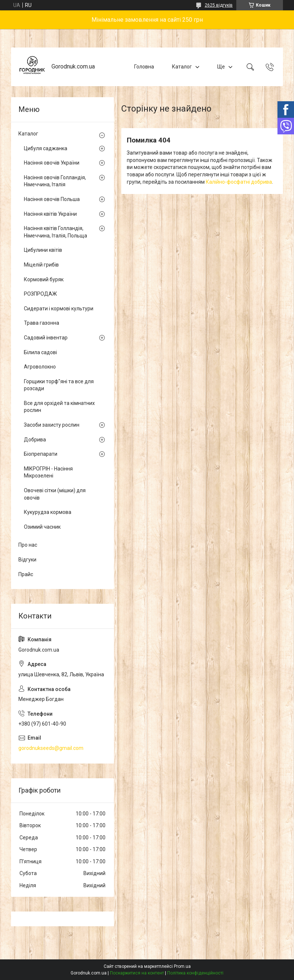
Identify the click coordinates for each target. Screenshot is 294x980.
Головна (144, 67)
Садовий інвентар (46, 338)
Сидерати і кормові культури (59, 309)
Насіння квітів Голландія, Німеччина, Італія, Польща (55, 232)
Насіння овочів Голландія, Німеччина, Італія (55, 181)
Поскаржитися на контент (137, 973)
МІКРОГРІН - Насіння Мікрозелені (48, 472)
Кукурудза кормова (48, 512)
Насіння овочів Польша (52, 199)
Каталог (182, 67)
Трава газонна (42, 323)
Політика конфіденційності (195, 973)
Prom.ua (182, 966)
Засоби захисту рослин (52, 425)
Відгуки (27, 560)
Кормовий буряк (44, 279)
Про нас (28, 545)
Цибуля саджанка (46, 148)
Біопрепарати (41, 454)
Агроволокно (40, 367)
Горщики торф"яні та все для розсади (59, 385)
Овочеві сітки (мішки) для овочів (55, 494)
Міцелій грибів (41, 265)
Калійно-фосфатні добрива (239, 182)
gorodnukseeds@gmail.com (51, 748)
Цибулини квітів (43, 250)
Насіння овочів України (52, 163)
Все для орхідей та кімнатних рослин (59, 407)
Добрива (35, 440)
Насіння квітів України (50, 214)
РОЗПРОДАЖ (40, 294)
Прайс (26, 574)
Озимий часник (42, 527)
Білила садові (40, 352)
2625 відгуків (219, 5)
